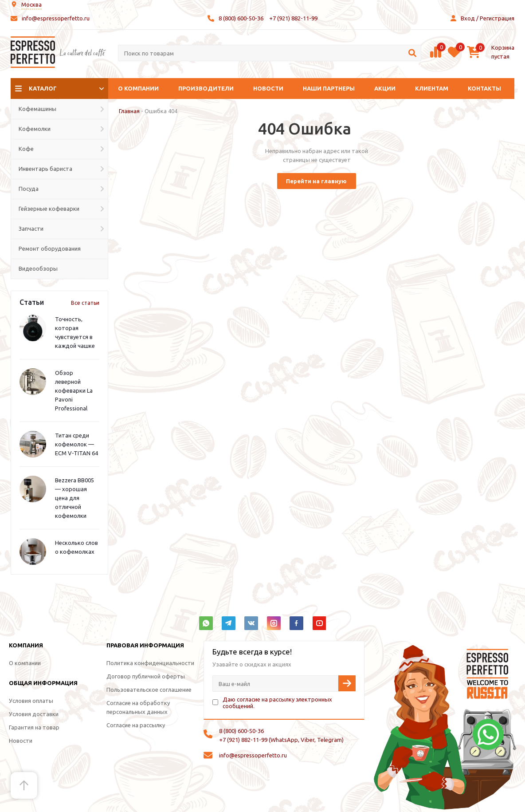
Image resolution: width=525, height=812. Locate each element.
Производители (206, 88)
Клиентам (432, 88)
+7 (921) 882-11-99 (293, 18)
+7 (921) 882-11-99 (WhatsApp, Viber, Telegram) (281, 740)
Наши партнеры (329, 88)
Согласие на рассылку (136, 725)
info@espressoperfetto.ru (56, 18)
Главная (129, 111)
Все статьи (85, 303)
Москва (31, 4)
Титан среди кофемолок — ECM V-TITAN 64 (76, 444)
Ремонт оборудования (50, 248)
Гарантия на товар (34, 727)
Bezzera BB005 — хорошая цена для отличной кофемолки (74, 498)
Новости (268, 88)
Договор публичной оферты (146, 676)
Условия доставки (34, 714)
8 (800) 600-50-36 (241, 18)
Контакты (484, 88)
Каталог (43, 88)
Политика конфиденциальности (150, 663)
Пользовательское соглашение (149, 690)
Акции (385, 88)
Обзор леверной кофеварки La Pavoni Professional (74, 390)
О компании (138, 88)
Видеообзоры (38, 268)
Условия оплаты (31, 701)
